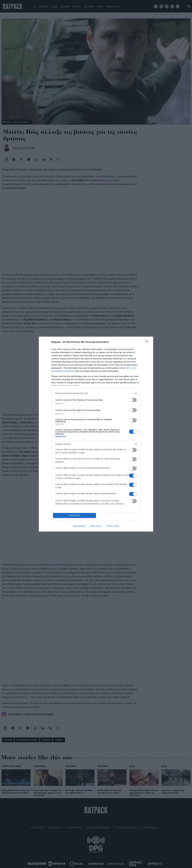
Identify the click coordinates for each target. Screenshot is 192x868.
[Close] (147, 342)
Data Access (96, 526)
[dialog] (96, 434)
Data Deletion (79, 526)
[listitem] (96, 393)
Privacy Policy (113, 526)
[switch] (133, 400)
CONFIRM (74, 515)
